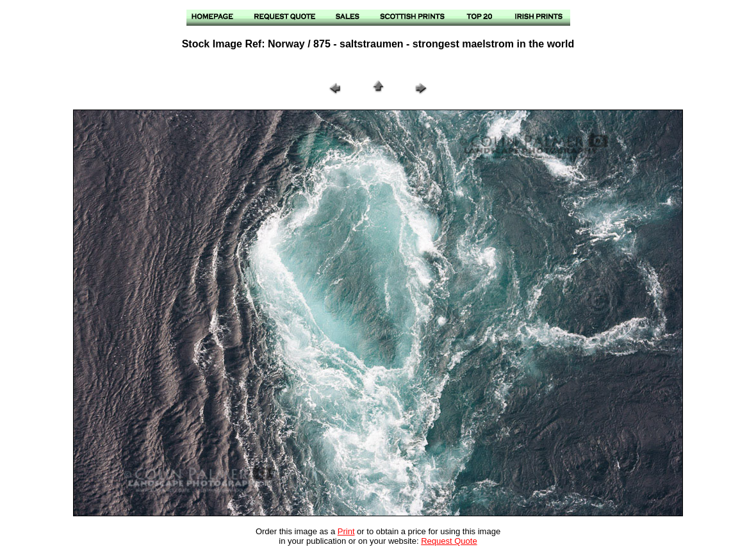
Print (346, 531)
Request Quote (449, 541)
